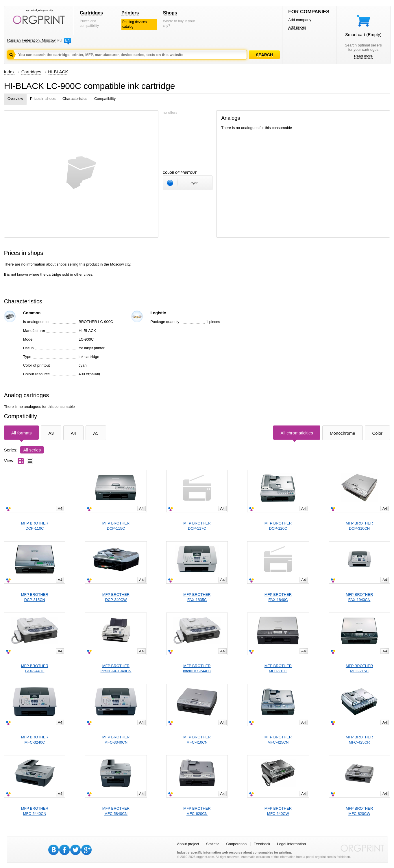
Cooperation (236, 844)
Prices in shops (43, 99)
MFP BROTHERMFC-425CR (359, 740)
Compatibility (105, 99)
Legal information (291, 844)
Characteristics (75, 99)
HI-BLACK (58, 72)
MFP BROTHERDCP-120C (278, 526)
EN (68, 40)
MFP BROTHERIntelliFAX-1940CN (116, 668)
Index (9, 72)
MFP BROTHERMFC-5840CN (116, 811)
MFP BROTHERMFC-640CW (278, 811)
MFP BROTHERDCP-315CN (35, 597)
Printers (130, 13)
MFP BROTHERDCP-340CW (116, 597)
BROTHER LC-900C (96, 322)
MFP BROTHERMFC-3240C (35, 740)
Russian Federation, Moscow (32, 40)
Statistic (213, 844)
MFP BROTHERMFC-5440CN (35, 811)
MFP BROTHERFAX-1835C (197, 597)
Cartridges (91, 13)
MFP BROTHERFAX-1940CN (359, 597)
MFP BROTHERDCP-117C (197, 526)
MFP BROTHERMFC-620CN (197, 811)
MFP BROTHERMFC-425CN (278, 740)
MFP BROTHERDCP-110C (35, 526)
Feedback (262, 844)
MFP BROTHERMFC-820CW (359, 811)
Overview (15, 99)
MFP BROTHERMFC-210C (278, 668)
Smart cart (363, 34)
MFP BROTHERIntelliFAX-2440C (197, 668)
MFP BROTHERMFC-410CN (197, 740)
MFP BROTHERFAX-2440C (35, 668)
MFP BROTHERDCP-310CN (359, 526)
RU (59, 40)
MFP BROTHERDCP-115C (116, 526)
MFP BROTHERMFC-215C (359, 668)
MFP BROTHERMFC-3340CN (116, 740)
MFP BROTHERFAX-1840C (278, 597)
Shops (170, 13)
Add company (300, 20)
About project (188, 844)
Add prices (297, 27)
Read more (363, 56)
